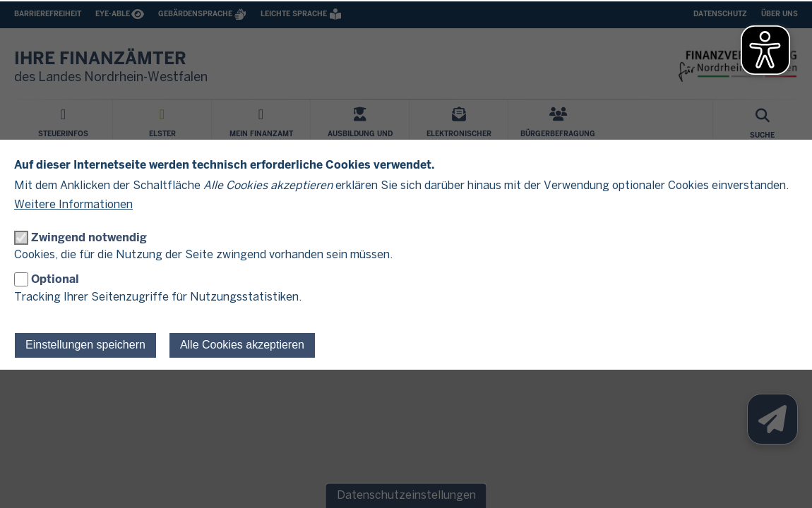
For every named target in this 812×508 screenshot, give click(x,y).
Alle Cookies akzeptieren (242, 345)
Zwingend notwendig (89, 237)
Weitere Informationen (73, 205)
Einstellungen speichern (85, 345)
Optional (55, 279)
